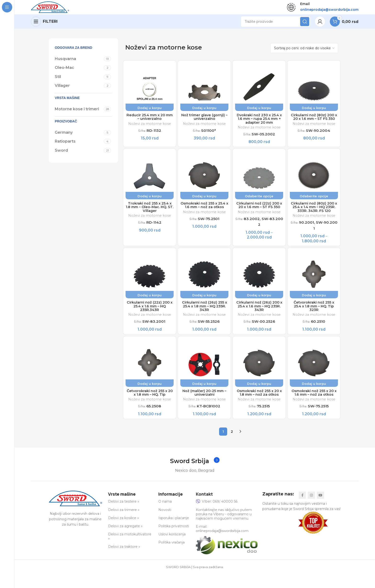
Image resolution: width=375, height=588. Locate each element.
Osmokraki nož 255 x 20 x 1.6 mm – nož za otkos (314, 406)
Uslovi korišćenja (172, 549)
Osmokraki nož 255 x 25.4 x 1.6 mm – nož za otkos (204, 212)
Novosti (165, 524)
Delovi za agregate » (125, 540)
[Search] (276, 24)
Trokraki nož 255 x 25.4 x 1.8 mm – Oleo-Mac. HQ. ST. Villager (150, 212)
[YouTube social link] (320, 509)
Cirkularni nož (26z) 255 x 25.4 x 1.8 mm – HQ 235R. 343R (204, 318)
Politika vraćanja (171, 557)
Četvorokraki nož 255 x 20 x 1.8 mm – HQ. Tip (150, 406)
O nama (165, 516)
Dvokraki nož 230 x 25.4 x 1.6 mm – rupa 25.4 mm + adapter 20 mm (259, 122)
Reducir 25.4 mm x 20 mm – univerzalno (150, 120)
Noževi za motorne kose (150, 127)
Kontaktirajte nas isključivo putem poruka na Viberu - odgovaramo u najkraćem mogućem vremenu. (224, 528)
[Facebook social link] (302, 509)
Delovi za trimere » (124, 524)
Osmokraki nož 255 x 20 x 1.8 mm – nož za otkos (259, 406)
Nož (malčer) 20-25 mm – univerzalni (204, 406)
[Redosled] (304, 50)
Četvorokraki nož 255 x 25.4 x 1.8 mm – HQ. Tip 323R (314, 318)
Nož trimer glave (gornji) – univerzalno (204, 120)
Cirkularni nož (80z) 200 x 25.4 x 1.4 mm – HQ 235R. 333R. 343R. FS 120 (314, 215)
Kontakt (204, 508)
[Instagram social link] (311, 509)
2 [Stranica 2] (232, 446)
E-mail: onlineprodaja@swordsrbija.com (222, 543)
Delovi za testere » (124, 516)
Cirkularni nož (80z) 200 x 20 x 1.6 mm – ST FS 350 (314, 122)
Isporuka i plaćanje (174, 532)
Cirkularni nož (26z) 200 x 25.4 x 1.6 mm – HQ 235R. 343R (259, 318)
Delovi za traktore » (124, 561)
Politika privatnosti (174, 540)
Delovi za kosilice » (124, 532)
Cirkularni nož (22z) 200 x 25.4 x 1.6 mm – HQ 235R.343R (150, 318)
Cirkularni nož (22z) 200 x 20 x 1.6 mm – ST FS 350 (259, 212)
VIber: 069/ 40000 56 (217, 516)
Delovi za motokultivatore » (130, 551)
